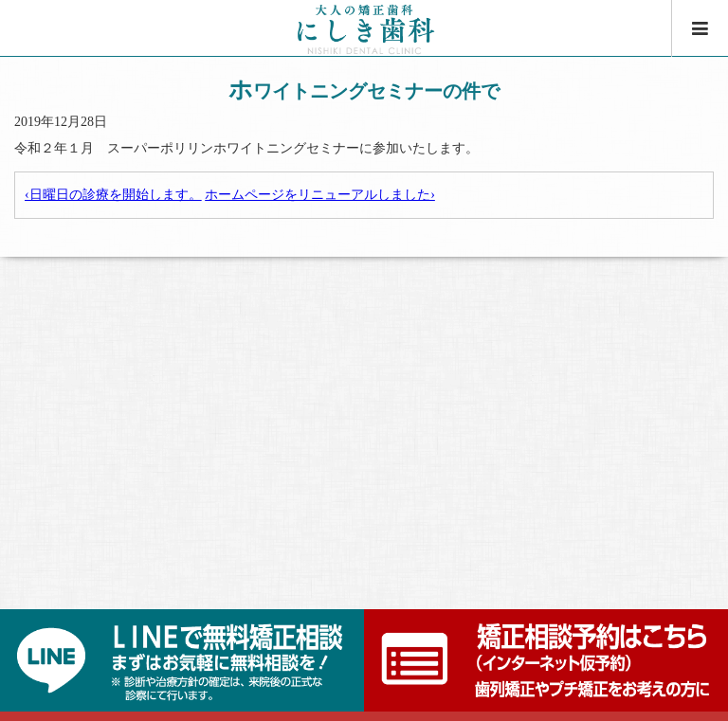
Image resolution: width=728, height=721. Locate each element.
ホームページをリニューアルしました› (320, 195)
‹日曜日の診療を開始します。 (113, 195)
